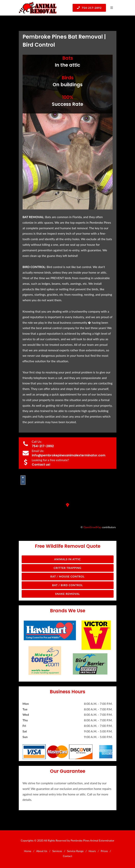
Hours (92, 851)
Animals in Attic (67, 559)
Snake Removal (67, 594)
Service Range (75, 851)
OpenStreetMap (92, 527)
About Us (42, 851)
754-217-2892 (89, 8)
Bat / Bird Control (67, 585)
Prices (104, 851)
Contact (67, 856)
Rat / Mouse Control (67, 576)
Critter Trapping (67, 568)
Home (28, 851)
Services (57, 851)
